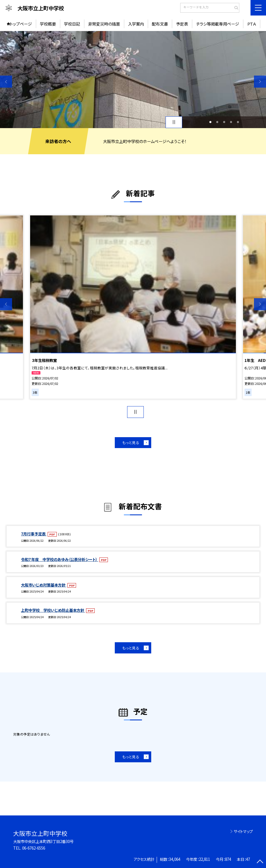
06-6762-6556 (34, 848)
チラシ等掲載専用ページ (218, 24)
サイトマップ (243, 831)
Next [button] (260, 82)
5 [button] (238, 122)
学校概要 (48, 24)
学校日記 (72, 24)
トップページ (21, 24)
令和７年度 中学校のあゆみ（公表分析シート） (60, 559)
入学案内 (136, 24)
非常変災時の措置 (104, 24)
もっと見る (131, 442)
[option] (133, 80)
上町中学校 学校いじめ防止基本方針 (53, 610)
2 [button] (217, 122)
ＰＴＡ (252, 24)
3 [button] (224, 122)
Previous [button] (6, 82)
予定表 (182, 24)
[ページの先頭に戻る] (260, 862)
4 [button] (231, 122)
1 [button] (210, 122)
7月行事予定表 (34, 534)
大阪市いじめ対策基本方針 (44, 585)
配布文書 (160, 24)
